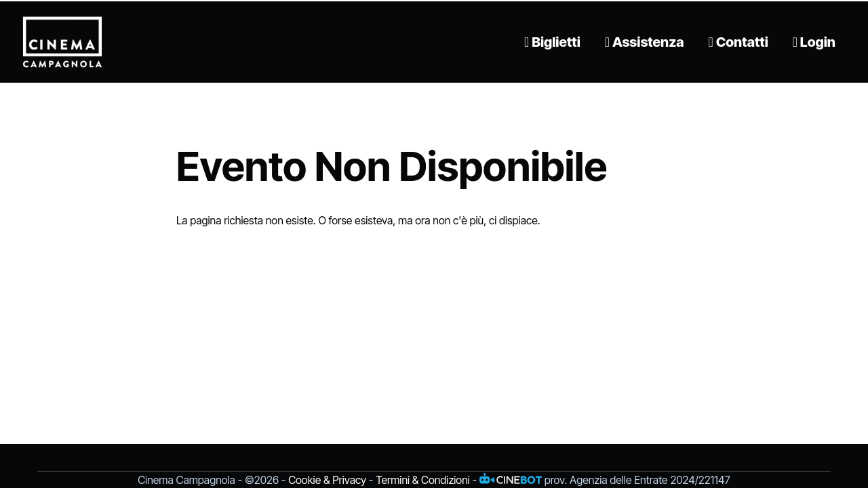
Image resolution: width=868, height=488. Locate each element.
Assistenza (645, 42)
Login (814, 42)
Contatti (738, 42)
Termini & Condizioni (423, 480)
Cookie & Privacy (327, 480)
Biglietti (552, 42)
